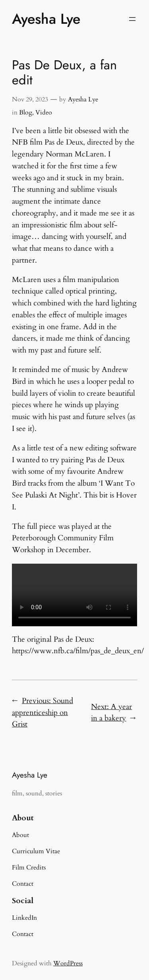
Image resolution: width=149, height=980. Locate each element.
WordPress (68, 963)
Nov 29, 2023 (30, 99)
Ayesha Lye (46, 19)
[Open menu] (132, 19)
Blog (26, 112)
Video (44, 112)
